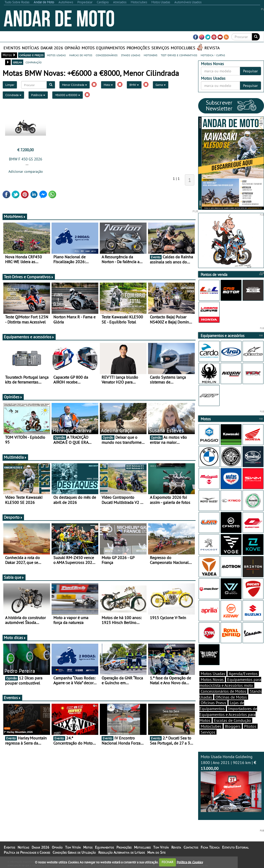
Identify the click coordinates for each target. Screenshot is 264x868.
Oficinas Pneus (213, 703)
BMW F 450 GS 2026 (26, 159)
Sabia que (14, 577)
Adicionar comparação (26, 171)
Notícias (31, 48)
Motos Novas (212, 679)
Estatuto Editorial (235, 847)
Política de (190, 862)
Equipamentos (111, 48)
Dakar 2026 (52, 48)
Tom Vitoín (73, 847)
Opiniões (13, 397)
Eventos (12, 48)
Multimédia (15, 457)
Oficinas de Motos (231, 697)
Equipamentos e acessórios (29, 337)
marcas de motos (81, 55)
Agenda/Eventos (243, 674)
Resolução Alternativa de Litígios (122, 852)
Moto (108, 85)
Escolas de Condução (232, 720)
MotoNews (15, 216)
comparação (34, 62)
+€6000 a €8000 (68, 95)
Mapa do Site (156, 852)
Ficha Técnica (210, 847)
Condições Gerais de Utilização (74, 852)
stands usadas (131, 55)
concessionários (107, 55)
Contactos (191, 847)
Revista (212, 48)
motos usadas (56, 55)
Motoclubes (183, 48)
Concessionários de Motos (223, 691)
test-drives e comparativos (179, 55)
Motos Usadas (213, 674)
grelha (17, 62)
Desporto (13, 517)
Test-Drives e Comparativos (29, 277)
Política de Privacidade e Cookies (27, 852)
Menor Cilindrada (75, 85)
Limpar (10, 85)
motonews (151, 55)
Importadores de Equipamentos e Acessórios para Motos (228, 714)
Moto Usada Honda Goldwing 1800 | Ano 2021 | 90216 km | (231, 783)
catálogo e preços (31, 55)
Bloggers (233, 726)
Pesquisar (250, 71)
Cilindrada (13, 95)
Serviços (160, 48)
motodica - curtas (213, 55)
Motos (88, 48)
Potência (38, 95)
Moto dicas (15, 638)
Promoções (138, 48)
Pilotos (250, 726)
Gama (161, 85)
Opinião (72, 48)
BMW (134, 85)
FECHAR (167, 862)
